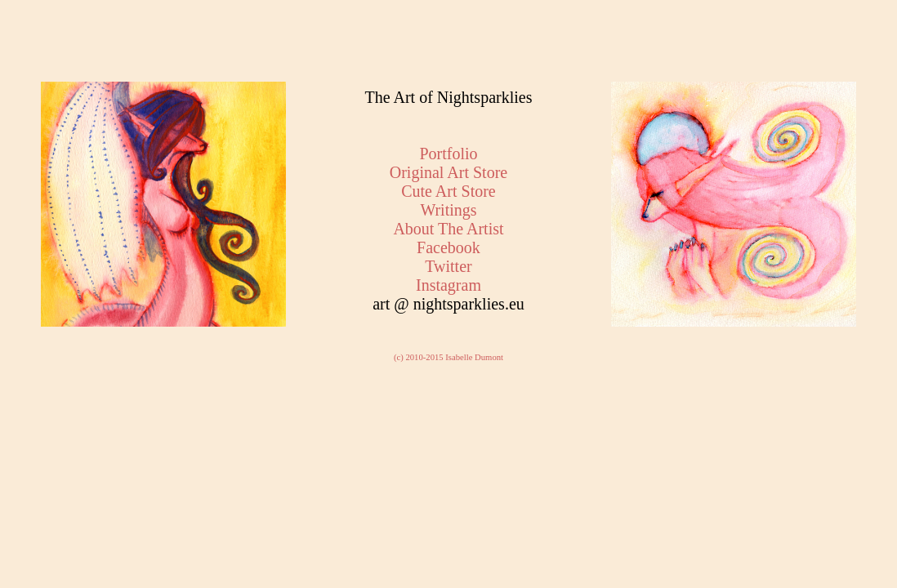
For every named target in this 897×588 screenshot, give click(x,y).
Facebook (448, 247)
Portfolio (448, 154)
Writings (448, 210)
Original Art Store (448, 172)
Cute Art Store (448, 191)
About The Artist (448, 229)
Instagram (448, 285)
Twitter (448, 266)
